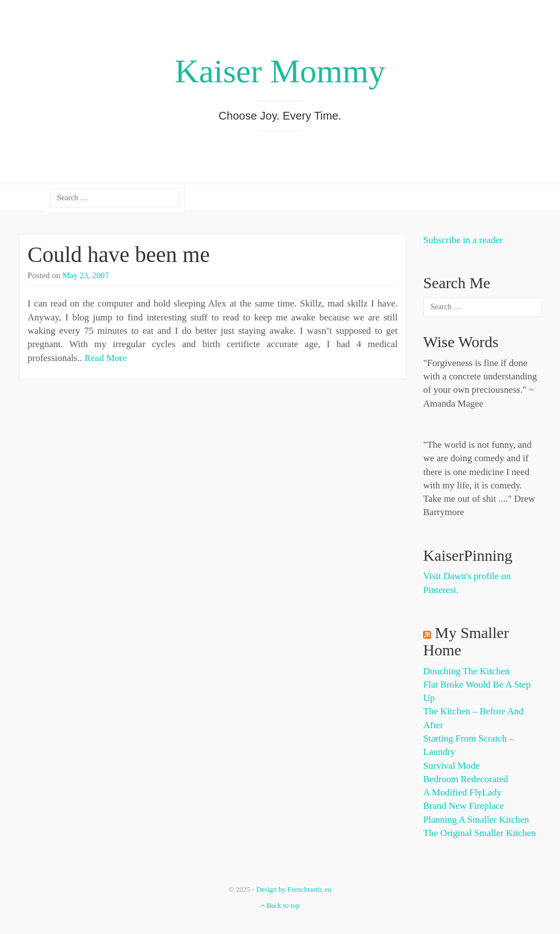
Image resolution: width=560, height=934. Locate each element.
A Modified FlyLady (462, 792)
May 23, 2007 (86, 275)
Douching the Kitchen (466, 671)
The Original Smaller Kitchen (480, 833)
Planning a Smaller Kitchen (476, 820)
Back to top (280, 905)
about (38, 198)
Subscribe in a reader (463, 240)
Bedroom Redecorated (465, 779)
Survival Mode (452, 766)
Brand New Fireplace (464, 806)
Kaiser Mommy (280, 71)
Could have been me (119, 254)
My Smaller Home (466, 641)
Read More (106, 358)
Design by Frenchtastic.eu (294, 889)
